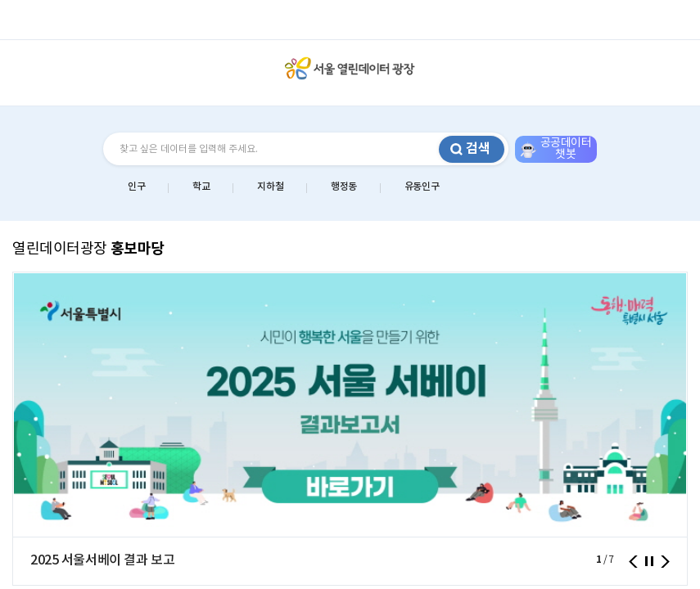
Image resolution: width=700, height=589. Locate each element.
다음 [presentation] (665, 562)
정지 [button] (649, 561)
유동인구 (422, 187)
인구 (136, 187)
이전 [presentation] (633, 562)
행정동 (344, 187)
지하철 (270, 187)
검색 (478, 149)
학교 (201, 187)
